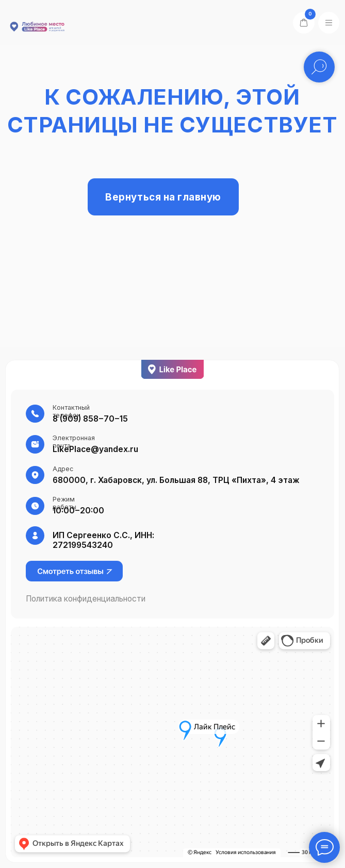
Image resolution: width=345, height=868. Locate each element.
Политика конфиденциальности (86, 599)
